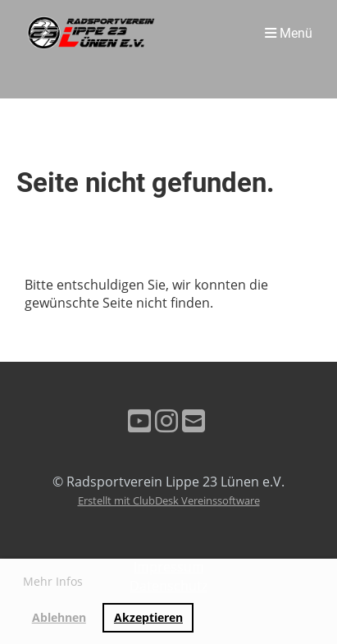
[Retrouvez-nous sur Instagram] (166, 420)
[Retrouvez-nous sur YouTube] (139, 420)
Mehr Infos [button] (53, 581)
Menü (289, 33)
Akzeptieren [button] (148, 617)
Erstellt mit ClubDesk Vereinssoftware (169, 500)
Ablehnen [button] (59, 617)
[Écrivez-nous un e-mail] (194, 420)
